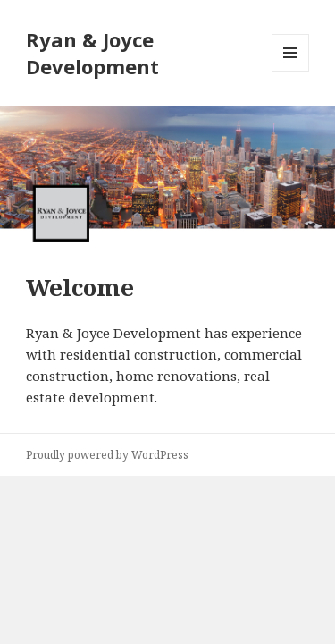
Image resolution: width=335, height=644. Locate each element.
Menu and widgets (291, 71)
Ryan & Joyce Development (92, 53)
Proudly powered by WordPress (107, 455)
